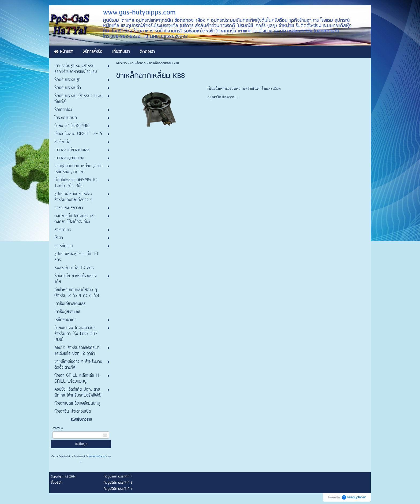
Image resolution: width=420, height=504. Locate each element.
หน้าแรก (121, 63)
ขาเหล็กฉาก (138, 63)
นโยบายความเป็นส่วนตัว (98, 457)
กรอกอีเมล (58, 428)
